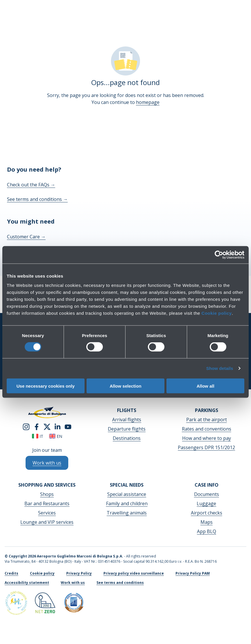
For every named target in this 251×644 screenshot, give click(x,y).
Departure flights (127, 429)
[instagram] (26, 426)
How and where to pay (207, 438)
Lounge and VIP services (47, 522)
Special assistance (127, 494)
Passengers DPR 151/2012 (206, 447)
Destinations (127, 438)
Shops (47, 494)
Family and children (127, 503)
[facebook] (37, 426)
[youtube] (68, 426)
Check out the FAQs (31, 185)
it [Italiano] (38, 436)
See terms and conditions (37, 199)
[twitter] (47, 426)
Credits (11, 573)
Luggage (206, 503)
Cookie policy (217, 313)
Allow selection (125, 386)
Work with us (73, 583)
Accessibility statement (27, 583)
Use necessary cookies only (46, 386)
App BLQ (207, 531)
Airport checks (207, 513)
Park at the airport (207, 420)
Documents (207, 494)
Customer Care (26, 237)
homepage (148, 102)
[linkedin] (58, 426)
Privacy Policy (79, 573)
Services (47, 513)
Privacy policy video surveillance (134, 573)
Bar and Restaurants (47, 503)
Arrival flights (127, 420)
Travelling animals (127, 513)
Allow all (206, 386)
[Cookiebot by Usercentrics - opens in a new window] (219, 255)
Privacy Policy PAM (193, 573)
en (56, 436)
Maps (207, 522)
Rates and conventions (207, 429)
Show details (220, 368)
